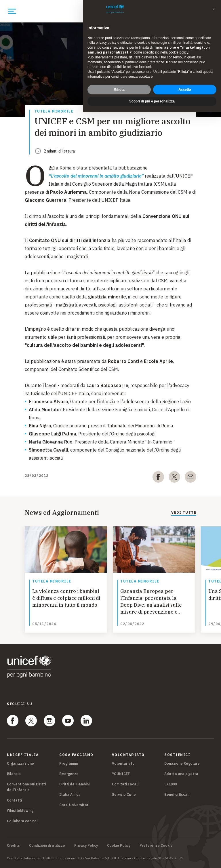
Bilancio (14, 774)
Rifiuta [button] (119, 90)
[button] (214, 9)
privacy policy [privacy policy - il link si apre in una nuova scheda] (106, 43)
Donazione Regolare (182, 763)
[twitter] (174, 478)
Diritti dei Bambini (74, 784)
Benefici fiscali (177, 794)
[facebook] (158, 478)
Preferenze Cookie (156, 846)
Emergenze (69, 774)
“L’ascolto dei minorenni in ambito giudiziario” (96, 176)
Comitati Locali (125, 784)
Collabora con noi (22, 821)
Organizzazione (20, 763)
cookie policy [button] (179, 52)
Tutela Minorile (54, 112)
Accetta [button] (185, 90)
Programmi (68, 763)
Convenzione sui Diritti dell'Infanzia (26, 787)
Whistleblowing (20, 811)
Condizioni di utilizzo (47, 846)
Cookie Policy (119, 846)
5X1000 (170, 784)
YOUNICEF (121, 774)
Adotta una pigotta (181, 774)
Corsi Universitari (74, 805)
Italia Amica (70, 794)
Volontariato (123, 763)
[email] (190, 478)
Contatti (14, 800)
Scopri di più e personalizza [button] (152, 101)
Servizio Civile (124, 794)
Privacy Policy (86, 846)
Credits (13, 846)
